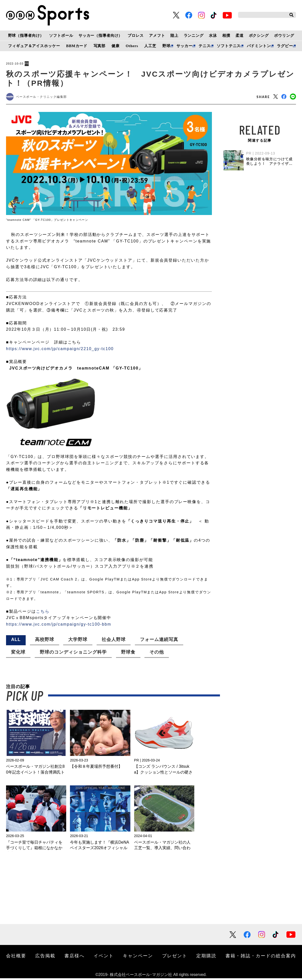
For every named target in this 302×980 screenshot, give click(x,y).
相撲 (226, 36)
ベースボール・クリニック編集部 (47, 98)
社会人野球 (114, 641)
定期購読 (206, 957)
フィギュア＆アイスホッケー (34, 46)
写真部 (100, 46)
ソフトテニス (229, 46)
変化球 (18, 654)
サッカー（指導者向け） (101, 36)
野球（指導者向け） (26, 36)
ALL (16, 641)
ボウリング (284, 36)
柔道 (240, 36)
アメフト (157, 36)
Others (132, 46)
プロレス (136, 36)
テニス (205, 46)
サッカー (184, 46)
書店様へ (74, 957)
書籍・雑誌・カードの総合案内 (261, 957)
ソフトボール (61, 36)
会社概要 (16, 957)
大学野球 (78, 641)
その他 (157, 654)
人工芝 (150, 46)
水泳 (213, 36)
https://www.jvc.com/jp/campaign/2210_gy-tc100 (60, 350)
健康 (116, 46)
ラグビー (285, 46)
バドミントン (259, 46)
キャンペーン (138, 957)
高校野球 (45, 641)
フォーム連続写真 (159, 641)
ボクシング (259, 36)
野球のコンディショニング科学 (73, 654)
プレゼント (175, 957)
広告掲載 (45, 957)
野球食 (128, 654)
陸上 (174, 36)
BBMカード (77, 46)
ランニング (194, 36)
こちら (43, 613)
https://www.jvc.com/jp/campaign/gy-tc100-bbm (59, 626)
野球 (166, 46)
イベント (104, 957)
